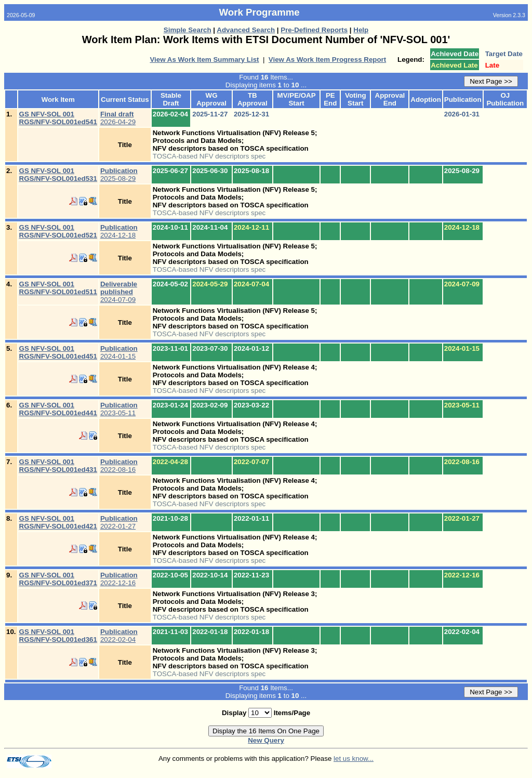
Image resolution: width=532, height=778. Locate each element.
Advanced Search (246, 30)
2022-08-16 (119, 466)
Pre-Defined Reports (314, 30)
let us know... (354, 759)
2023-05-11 (119, 409)
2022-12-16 (119, 579)
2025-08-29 (119, 175)
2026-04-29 (118, 118)
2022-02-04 (119, 636)
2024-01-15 (119, 352)
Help (361, 30)
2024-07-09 (119, 292)
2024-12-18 (119, 231)
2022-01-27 (119, 522)
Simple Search (188, 30)
